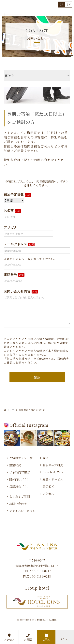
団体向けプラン (20, 479)
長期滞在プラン (20, 486)
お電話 (28, 637)
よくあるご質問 (20, 496)
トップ (11, 410)
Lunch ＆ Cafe (53, 472)
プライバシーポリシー (24, 511)
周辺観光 (49, 486)
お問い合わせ (18, 504)
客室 (46, 458)
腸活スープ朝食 (53, 465)
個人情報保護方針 (19, 359)
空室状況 (15, 465)
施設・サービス (53, 479)
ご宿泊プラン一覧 (21, 458)
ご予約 (46, 637)
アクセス (9, 637)
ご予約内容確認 (20, 472)
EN (69, 4)
